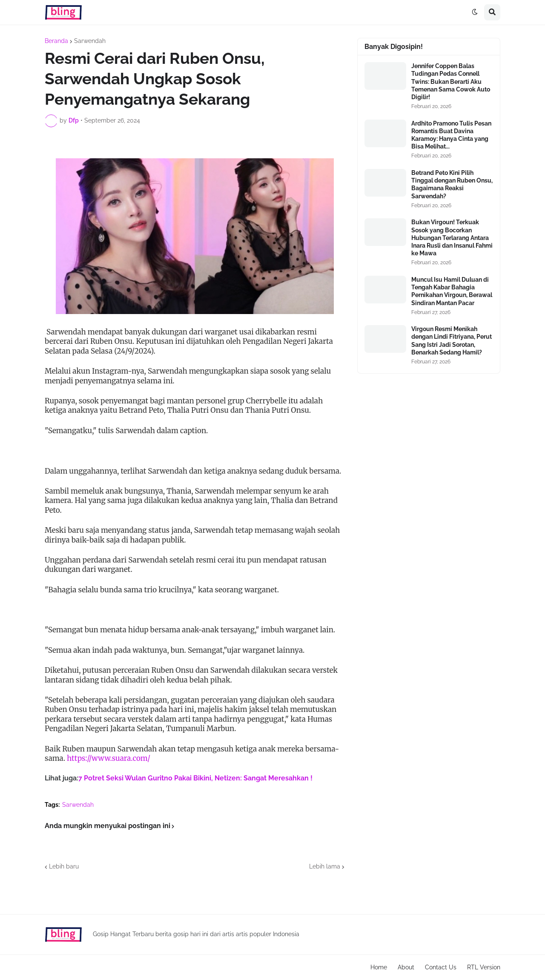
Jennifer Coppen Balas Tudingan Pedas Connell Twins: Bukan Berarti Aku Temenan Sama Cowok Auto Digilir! (451, 81)
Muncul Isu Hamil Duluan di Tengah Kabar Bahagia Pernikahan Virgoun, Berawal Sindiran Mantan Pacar (452, 291)
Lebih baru (64, 866)
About (406, 967)
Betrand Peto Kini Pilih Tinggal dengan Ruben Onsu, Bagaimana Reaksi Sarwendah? (452, 184)
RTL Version (484, 967)
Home (379, 967)
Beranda (56, 41)
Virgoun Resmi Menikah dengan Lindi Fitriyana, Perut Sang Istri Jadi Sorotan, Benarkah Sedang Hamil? (452, 341)
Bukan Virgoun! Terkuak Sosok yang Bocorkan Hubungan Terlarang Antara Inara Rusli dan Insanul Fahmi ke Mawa (452, 238)
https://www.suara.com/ (109, 758)
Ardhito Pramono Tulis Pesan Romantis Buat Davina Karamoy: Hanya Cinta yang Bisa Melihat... (451, 135)
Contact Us (441, 967)
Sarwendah (90, 41)
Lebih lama (325, 866)
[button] (475, 12)
